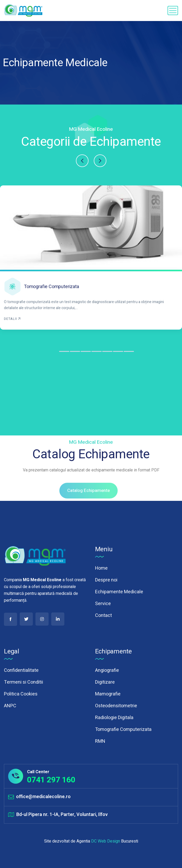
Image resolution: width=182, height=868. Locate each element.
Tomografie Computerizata (51, 286)
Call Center (38, 772)
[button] (82, 161)
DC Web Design (106, 841)
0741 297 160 (51, 780)
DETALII (12, 319)
